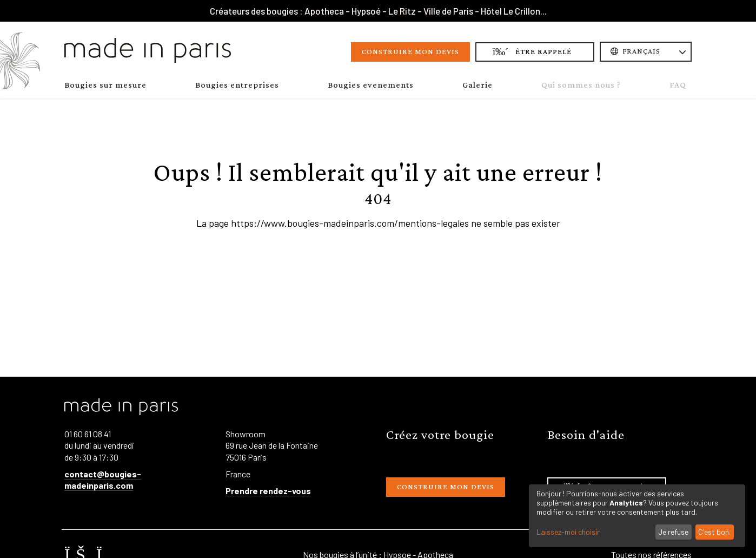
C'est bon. (714, 532)
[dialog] (637, 516)
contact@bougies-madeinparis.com (103, 480)
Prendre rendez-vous (268, 491)
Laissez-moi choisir (568, 532)
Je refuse (673, 532)
